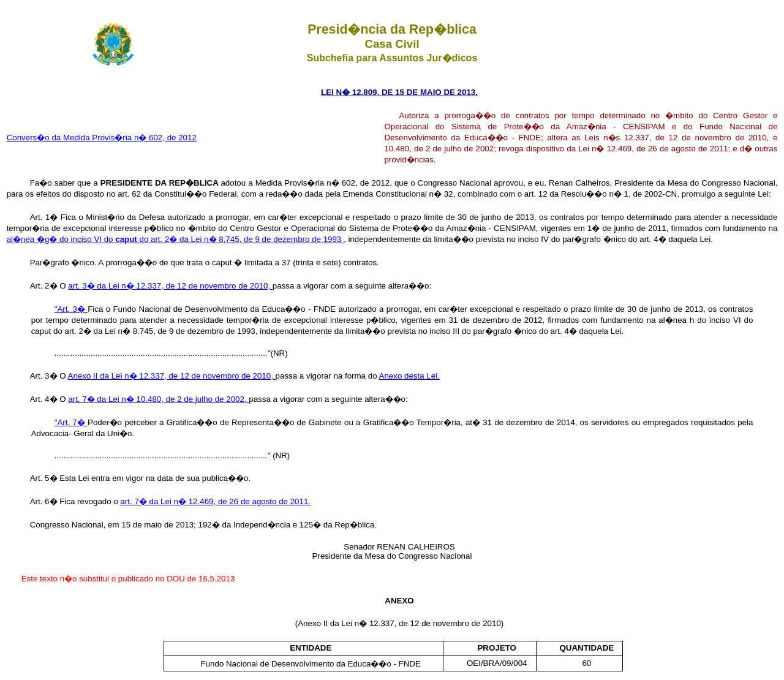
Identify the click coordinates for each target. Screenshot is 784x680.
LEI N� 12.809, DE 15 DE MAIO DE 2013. (399, 92)
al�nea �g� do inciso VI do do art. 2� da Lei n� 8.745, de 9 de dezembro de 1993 (175, 239)
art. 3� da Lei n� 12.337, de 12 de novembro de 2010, (170, 286)
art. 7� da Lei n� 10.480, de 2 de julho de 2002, (158, 399)
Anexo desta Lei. (409, 376)
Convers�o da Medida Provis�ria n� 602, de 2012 (102, 138)
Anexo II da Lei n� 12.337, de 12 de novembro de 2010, (172, 376)
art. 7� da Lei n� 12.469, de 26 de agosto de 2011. (216, 501)
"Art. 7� (71, 422)
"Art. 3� (71, 309)
